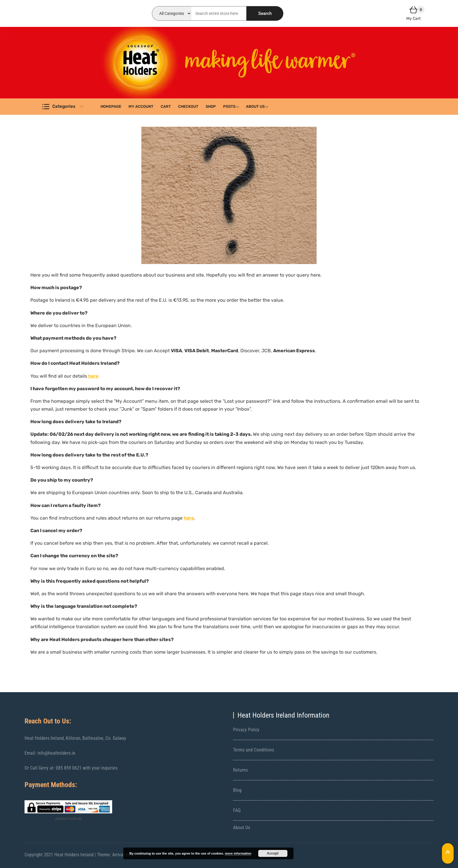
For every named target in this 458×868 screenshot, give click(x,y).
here (93, 376)
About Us (255, 106)
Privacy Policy (246, 730)
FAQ (237, 810)
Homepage (111, 106)
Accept (273, 853)
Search (265, 13)
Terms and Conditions (254, 750)
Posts (229, 106)
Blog (237, 790)
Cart (166, 106)
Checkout (188, 106)
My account (141, 106)
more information (238, 853)
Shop (211, 106)
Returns (240, 770)
